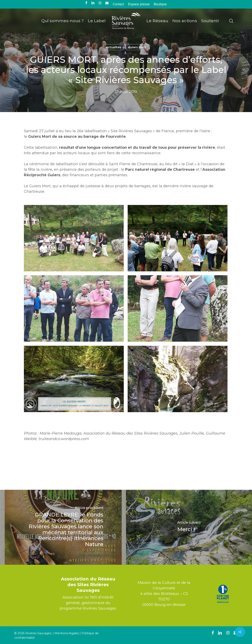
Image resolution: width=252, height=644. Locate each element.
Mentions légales (67, 633)
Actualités (114, 47)
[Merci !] (189, 527)
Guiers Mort (137, 47)
